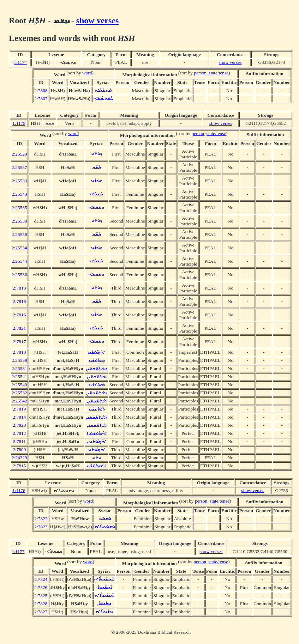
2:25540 (19, 385)
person (200, 73)
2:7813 (19, 288)
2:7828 (41, 604)
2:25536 (19, 275)
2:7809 (19, 449)
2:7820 (19, 425)
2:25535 (19, 208)
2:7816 (19, 315)
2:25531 (19, 368)
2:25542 (19, 401)
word (87, 73)
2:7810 (19, 352)
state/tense (219, 73)
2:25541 (19, 376)
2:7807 (41, 99)
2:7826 (41, 587)
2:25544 (19, 261)
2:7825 (41, 596)
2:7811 (20, 441)
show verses (98, 20)
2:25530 (19, 221)
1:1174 (20, 62)
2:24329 (19, 458)
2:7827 (41, 612)
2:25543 (19, 194)
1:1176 (19, 490)
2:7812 (19, 433)
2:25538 (19, 234)
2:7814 (19, 417)
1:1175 (19, 123)
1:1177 (18, 551)
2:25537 (19, 167)
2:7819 (19, 409)
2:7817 (19, 342)
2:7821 (19, 328)
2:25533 (19, 181)
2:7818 (19, 301)
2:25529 (19, 154)
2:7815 (19, 466)
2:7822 (41, 519)
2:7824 (41, 579)
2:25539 (19, 360)
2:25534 (19, 248)
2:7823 (41, 527)
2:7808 (41, 90)
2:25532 (19, 393)
